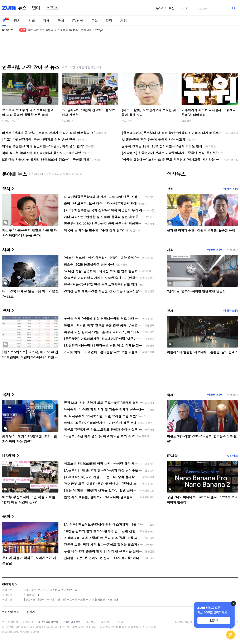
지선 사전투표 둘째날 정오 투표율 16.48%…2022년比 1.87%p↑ (66, 30)
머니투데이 (68, 121)
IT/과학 (78, 21)
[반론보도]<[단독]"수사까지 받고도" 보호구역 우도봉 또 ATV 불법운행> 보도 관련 (71, 599)
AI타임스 (232, 456)
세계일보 (187, 121)
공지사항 (91, 622)
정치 (17, 21)
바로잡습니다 (32, 595)
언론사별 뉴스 (11, 612)
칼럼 (109, 21)
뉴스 (22, 8)
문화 (94, 21)
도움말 (119, 622)
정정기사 (8, 584)
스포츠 (52, 8)
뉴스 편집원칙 (10, 622)
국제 (61, 21)
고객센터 (106, 622)
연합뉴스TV (9, 121)
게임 (124, 21)
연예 (36, 8)
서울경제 (232, 250)
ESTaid (8, 632)
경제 (46, 21)
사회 (32, 21)
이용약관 (28, 622)
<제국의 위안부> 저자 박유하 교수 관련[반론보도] (53, 590)
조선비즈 (127, 121)
